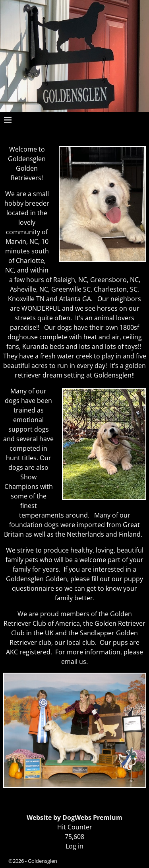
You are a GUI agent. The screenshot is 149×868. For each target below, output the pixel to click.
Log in (74, 846)
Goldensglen (43, 861)
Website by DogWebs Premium (74, 817)
